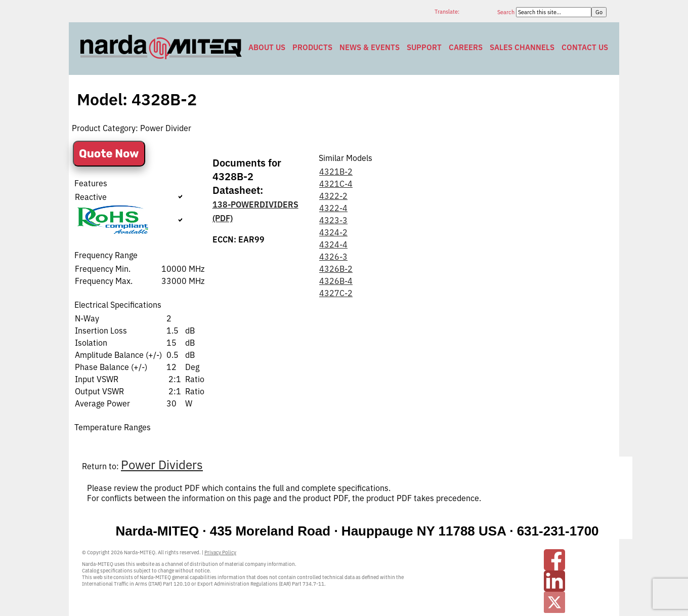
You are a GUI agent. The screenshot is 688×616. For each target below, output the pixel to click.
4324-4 (333, 244)
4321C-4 (336, 184)
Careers (466, 47)
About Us (267, 47)
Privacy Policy (220, 552)
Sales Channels (522, 47)
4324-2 (333, 232)
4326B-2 (336, 269)
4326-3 (333, 257)
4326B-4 (336, 281)
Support (424, 47)
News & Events (370, 47)
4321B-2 (336, 172)
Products (312, 47)
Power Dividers (162, 465)
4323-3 (333, 220)
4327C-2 (336, 293)
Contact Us (585, 47)
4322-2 (333, 196)
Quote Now (109, 154)
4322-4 (333, 208)
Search (507, 12)
